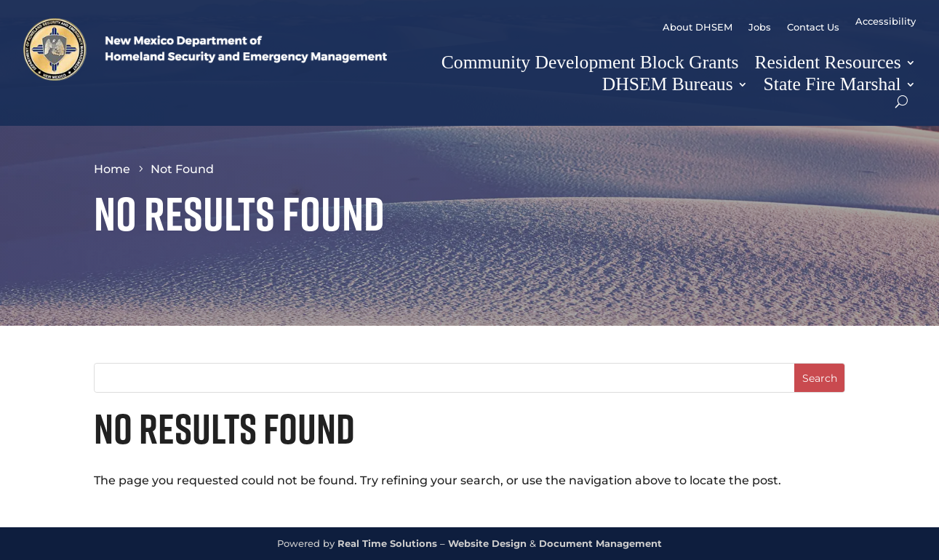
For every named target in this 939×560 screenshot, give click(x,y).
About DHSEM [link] (698, 27)
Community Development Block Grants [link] (590, 62)
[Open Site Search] (902, 101)
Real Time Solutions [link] (387, 544)
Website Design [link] (487, 544)
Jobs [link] (760, 27)
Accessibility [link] (886, 21)
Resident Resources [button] (828, 62)
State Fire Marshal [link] (832, 84)
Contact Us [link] (813, 27)
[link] (205, 77)
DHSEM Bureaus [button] (668, 84)
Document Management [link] (600, 544)
